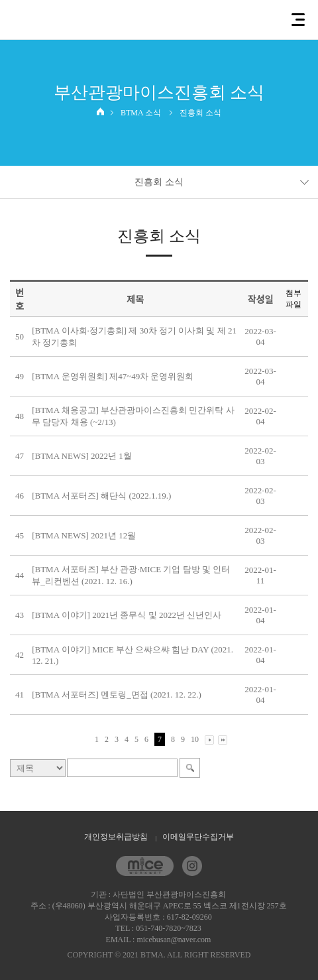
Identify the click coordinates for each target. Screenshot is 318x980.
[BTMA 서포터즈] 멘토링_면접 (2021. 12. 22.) (117, 695)
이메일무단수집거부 (198, 837)
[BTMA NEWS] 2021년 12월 (84, 535)
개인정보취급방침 (116, 837)
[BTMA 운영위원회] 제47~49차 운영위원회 (113, 376)
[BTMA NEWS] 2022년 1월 (82, 456)
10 (195, 739)
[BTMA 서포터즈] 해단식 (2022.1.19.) (101, 496)
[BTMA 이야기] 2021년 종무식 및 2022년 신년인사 (127, 615)
